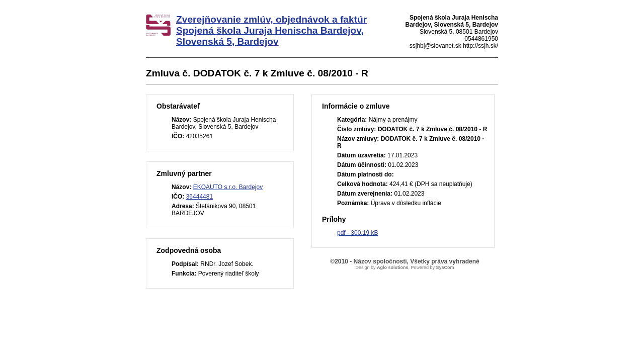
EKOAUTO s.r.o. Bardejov (228, 187)
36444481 (199, 197)
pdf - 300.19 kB (357, 233)
